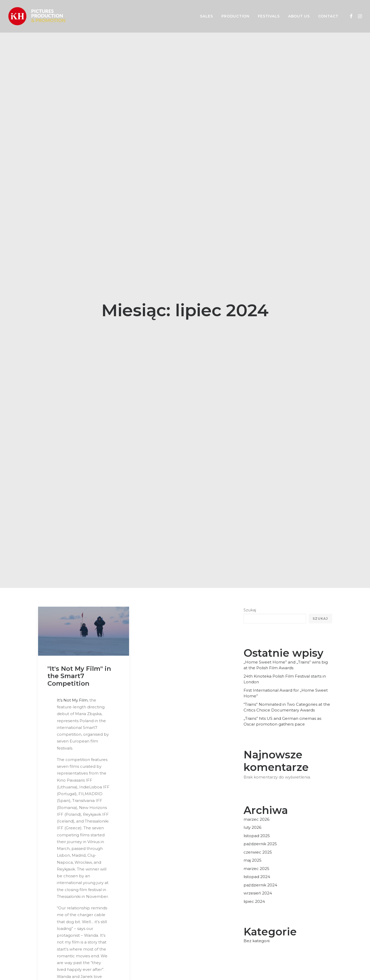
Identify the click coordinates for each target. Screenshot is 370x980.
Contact (328, 16)
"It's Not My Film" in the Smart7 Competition (79, 575)
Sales (207, 16)
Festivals (269, 16)
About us (299, 16)
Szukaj (250, 509)
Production (235, 16)
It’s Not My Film (72, 599)
